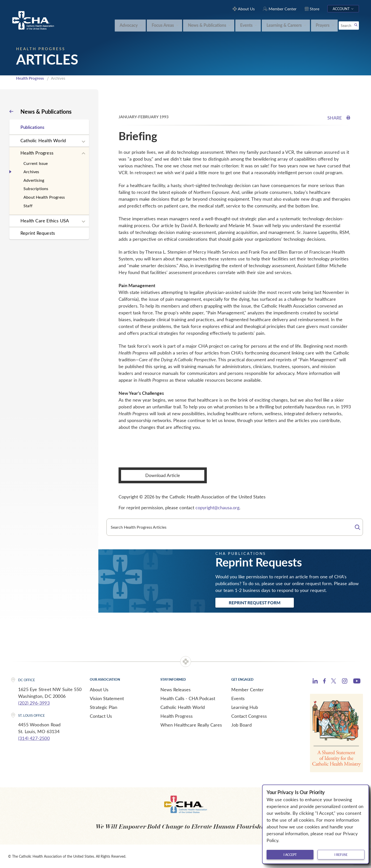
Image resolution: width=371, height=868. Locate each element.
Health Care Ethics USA (45, 221)
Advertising (34, 180)
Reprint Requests (38, 233)
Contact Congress (249, 716)
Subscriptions (36, 188)
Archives (31, 172)
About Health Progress (44, 197)
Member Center (248, 690)
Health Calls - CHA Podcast (188, 698)
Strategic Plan (104, 707)
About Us (99, 690)
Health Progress (30, 78)
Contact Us (101, 716)
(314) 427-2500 (34, 738)
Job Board (241, 725)
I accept (290, 855)
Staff (28, 206)
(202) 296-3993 (34, 703)
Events (238, 698)
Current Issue (36, 163)
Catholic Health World (43, 140)
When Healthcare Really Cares (191, 725)
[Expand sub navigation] (83, 142)
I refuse (341, 855)
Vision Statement (107, 698)
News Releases (176, 690)
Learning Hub (245, 707)
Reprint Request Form (255, 603)
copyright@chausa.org (217, 507)
